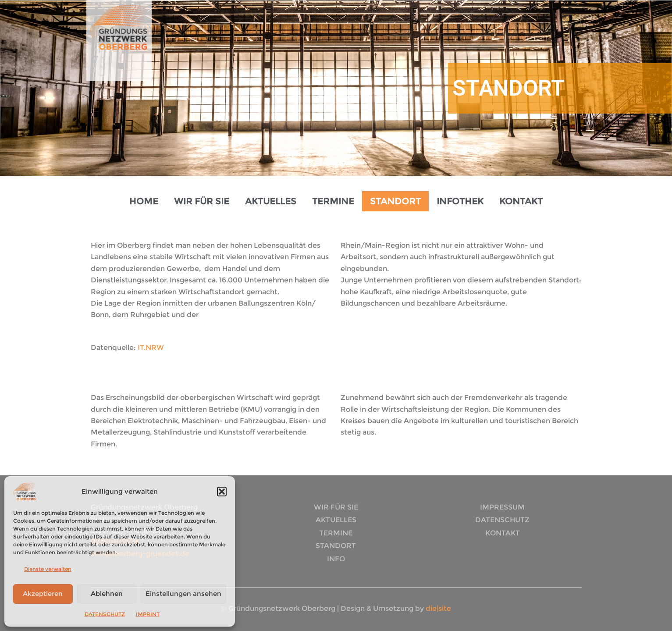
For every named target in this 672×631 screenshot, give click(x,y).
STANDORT (395, 201)
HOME (144, 201)
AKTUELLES (271, 201)
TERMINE (333, 201)
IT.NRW (151, 348)
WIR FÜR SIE (202, 201)
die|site (437, 608)
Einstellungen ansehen (183, 594)
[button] (222, 492)
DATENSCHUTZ (105, 614)
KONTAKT (521, 201)
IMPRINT (148, 614)
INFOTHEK (460, 201)
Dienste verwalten (48, 569)
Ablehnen (107, 594)
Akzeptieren (43, 594)
